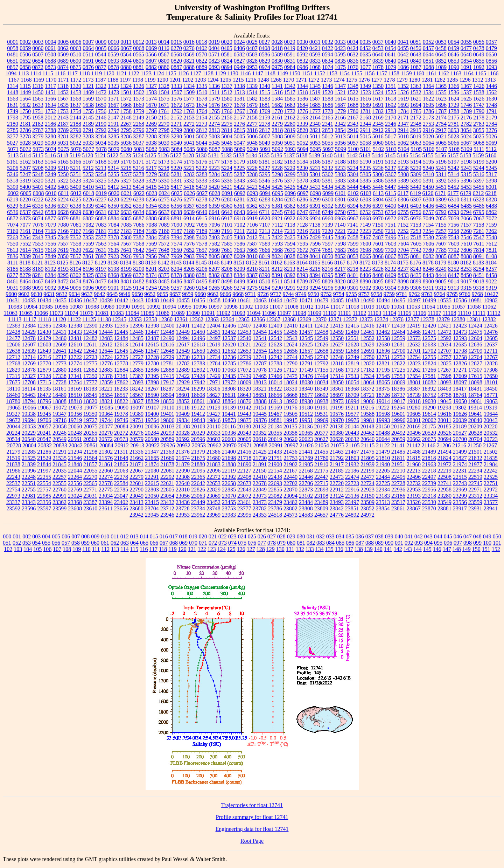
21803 (352, 458)
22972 (491, 490)
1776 (302, 111)
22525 (491, 477)
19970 (337, 420)
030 (301, 536)
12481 (75, 338)
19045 (444, 401)
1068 (315, 67)
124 (222, 549)
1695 (428, 105)
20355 (275, 433)
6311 (466, 199)
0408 (265, 48)
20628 (337, 439)
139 (369, 549)
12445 (121, 332)
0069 (151, 48)
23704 (152, 508)
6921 (277, 218)
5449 (416, 187)
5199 (479, 162)
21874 (152, 464)
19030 (429, 401)
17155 (321, 370)
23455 (229, 502)
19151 (260, 408)
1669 (139, 105)
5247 (25, 174)
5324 (88, 181)
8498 (227, 281)
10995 (184, 307)
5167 (88, 162)
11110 (464, 313)
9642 (99, 294)
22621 (167, 483)
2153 (189, 118)
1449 (25, 92)
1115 (48, 73)
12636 (475, 345)
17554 (414, 376)
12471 (429, 332)
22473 (337, 477)
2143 (63, 118)
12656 (290, 351)
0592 (302, 54)
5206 (13, 168)
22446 (306, 477)
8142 (163, 263)
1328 (164, 86)
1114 (36, 73)
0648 (466, 54)
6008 (38, 193)
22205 (383, 471)
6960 (328, 218)
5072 (26, 149)
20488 (383, 433)
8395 (328, 275)
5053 (315, 143)
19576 (337, 414)
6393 (340, 206)
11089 (178, 313)
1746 (466, 105)
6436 (428, 206)
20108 (183, 426)
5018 (403, 136)
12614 (136, 345)
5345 (252, 181)
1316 (38, 86)
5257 (126, 174)
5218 (164, 168)
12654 (260, 351)
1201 (175, 80)
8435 (416, 275)
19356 (75, 414)
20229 (29, 433)
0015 (176, 42)
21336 (136, 452)
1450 (38, 92)
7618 (50, 250)
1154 (344, 73)
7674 (315, 250)
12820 (367, 363)
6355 (164, 206)
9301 (353, 288)
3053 (454, 130)
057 (66, 543)
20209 (475, 426)
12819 (352, 363)
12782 (183, 363)
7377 (101, 237)
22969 (460, 490)
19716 (59, 420)
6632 (113, 212)
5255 (113, 174)
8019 (265, 256)
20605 (244, 439)
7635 (113, 250)
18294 (182, 389)
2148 (126, 118)
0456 (416, 48)
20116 (229, 426)
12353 (135, 319)
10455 (183, 300)
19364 (106, 414)
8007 (227, 256)
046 (458, 536)
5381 (328, 181)
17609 (460, 376)
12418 (398, 326)
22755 (29, 490)
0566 (151, 54)
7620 (76, 250)
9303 (378, 288)
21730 (260, 458)
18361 (336, 389)
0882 (151, 67)
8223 (365, 269)
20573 (121, 439)
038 (379, 536)
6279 (214, 199)
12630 (383, 345)
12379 (443, 319)
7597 (328, 244)
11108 (450, 313)
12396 (136, 326)
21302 (106, 452)
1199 (150, 80)
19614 (429, 414)
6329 (13, 206)
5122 (113, 155)
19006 (367, 401)
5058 (365, 143)
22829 (213, 490)
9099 (101, 288)
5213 (101, 168)
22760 (59, 490)
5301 (315, 174)
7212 (252, 231)
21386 (213, 452)
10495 (398, 300)
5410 (88, 187)
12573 (414, 338)
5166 (76, 162)
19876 (260, 420)
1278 (389, 80)
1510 (202, 92)
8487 (189, 281)
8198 (113, 269)
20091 (137, 426)
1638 (88, 105)
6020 (114, 193)
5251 (76, 174)
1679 (252, 105)
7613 (13, 250)
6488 (491, 206)
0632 (353, 54)
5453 (466, 187)
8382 (214, 275)
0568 (176, 54)
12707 (444, 351)
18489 (59, 395)
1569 (88, 99)
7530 (428, 237)
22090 (183, 471)
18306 (213, 389)
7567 (126, 244)
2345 (378, 124)
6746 (290, 212)
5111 (479, 149)
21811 (398, 458)
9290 (277, 288)
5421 (227, 187)
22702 (290, 483)
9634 (74, 294)
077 (262, 543)
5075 (63, 149)
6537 (25, 212)
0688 (50, 61)
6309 (441, 199)
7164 (38, 231)
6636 (151, 212)
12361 (181, 319)
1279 (402, 80)
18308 (229, 389)
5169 (113, 162)
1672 (176, 105)
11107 (435, 313)
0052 (428, 42)
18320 (244, 389)
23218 (429, 496)
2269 (151, 124)
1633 (38, 105)
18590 (152, 395)
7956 (151, 256)
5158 (465, 155)
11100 (330, 313)
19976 (352, 420)
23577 (491, 502)
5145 (390, 155)
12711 (491, 351)
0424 (353, 48)
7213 (265, 231)
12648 (167, 351)
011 (115, 536)
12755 (429, 357)
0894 (227, 67)
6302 (353, 199)
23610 (90, 508)
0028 (277, 42)
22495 (398, 477)
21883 (213, 464)
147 (447, 549)
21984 (491, 464)
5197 (454, 162)
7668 (277, 250)
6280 (227, 199)
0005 (63, 42)
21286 (44, 452)
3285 (113, 136)
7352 (76, 237)
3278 (25, 136)
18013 (260, 382)
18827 (136, 401)
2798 (164, 130)
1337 (227, 86)
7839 (25, 256)
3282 (76, 136)
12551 (352, 338)
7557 (63, 244)
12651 (213, 351)
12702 (429, 351)
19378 (121, 414)
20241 (44, 433)
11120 (59, 319)
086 (350, 543)
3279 (38, 136)
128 (261, 549)
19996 (398, 420)
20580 (152, 439)
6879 (63, 218)
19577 (352, 414)
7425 (290, 237)
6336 (50, 206)
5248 (38, 174)
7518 (416, 237)
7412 (252, 237)
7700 (391, 250)
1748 (491, 105)
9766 (465, 294)
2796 (139, 130)
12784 (213, 363)
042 (419, 536)
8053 (353, 256)
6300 (328, 199)
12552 (367, 338)
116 (144, 549)
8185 (13, 269)
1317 (50, 86)
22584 (121, 483)
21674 (183, 458)
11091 (208, 313)
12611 (90, 345)
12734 (213, 357)
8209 (239, 269)
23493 (337, 502)
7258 (454, 231)
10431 (13, 300)
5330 (164, 181)
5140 (327, 155)
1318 (63, 86)
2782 (466, 124)
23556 (460, 502)
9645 (112, 294)
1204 (213, 80)
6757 (428, 212)
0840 (391, 61)
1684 (302, 105)
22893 (321, 490)
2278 (265, 124)
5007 (265, 136)
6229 (126, 199)
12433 (75, 332)
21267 (490, 445)
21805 (367, 458)
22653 (213, 483)
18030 (306, 382)
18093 (444, 382)
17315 (13, 376)
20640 (367, 439)
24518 (275, 515)
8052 (340, 256)
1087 (416, 67)
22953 (414, 490)
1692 (391, 105)
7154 (428, 225)
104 (28, 549)
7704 (403, 250)
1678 (239, 105)
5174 (176, 162)
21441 (306, 452)
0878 (113, 67)
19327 (13, 414)
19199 (337, 408)
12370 (320, 319)
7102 (240, 225)
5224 (227, 168)
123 (212, 549)
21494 (444, 452)
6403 (416, 206)
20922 (153, 445)
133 (310, 549)
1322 (101, 86)
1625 (466, 99)
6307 (416, 199)
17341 (75, 376)
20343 (244, 433)
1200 (162, 80)
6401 (403, 206)
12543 (290, 338)
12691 (367, 351)
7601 (378, 244)
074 (232, 543)
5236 (378, 168)
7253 (416, 231)
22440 (290, 477)
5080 (126, 149)
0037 (378, 42)
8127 (88, 263)
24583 (306, 515)
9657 (175, 294)
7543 (454, 237)
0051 (416, 42)
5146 (402, 155)
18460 (13, 395)
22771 (90, 490)
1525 (391, 92)
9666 (225, 294)
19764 (152, 420)
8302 (76, 275)
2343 (353, 124)
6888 (151, 218)
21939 (367, 464)
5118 (62, 155)
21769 (306, 458)
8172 (365, 263)
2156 (227, 118)
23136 (352, 496)
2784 (491, 124)
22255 (44, 477)
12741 (260, 357)
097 (458, 543)
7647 (151, 250)
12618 (198, 345)
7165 (50, 231)
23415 (152, 502)
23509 (367, 502)
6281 (239, 199)
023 (232, 536)
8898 (403, 281)
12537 (229, 338)
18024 (290, 382)
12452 (229, 332)
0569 (189, 54)
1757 (113, 111)
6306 (403, 199)
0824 (227, 61)
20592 (183, 439)
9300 (340, 288)
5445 (365, 187)
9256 (164, 288)
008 (85, 536)
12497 (213, 338)
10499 (429, 300)
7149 (365, 225)
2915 (416, 130)
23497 (352, 502)
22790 (136, 490)
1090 (454, 67)
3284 (101, 136)
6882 (88, 218)
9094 (63, 288)
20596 (198, 439)
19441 (229, 414)
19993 (383, 420)
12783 (198, 363)
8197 (101, 269)
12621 (244, 345)
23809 (321, 508)
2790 (76, 130)
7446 (340, 237)
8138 (138, 263)
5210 (63, 168)
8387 (252, 275)
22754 (13, 490)
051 (7, 543)
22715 (321, 483)
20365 (306, 433)
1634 (50, 105)
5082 (152, 149)
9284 (265, 288)
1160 (419, 73)
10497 (414, 300)
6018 (89, 193)
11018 (352, 307)
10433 (29, 300)
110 (86, 549)
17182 (367, 370)
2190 (101, 124)
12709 (475, 351)
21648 (121, 458)
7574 (176, 244)
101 (497, 543)
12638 (13, 351)
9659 (188, 294)
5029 (38, 143)
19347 (59, 414)
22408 (244, 477)
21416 (244, 452)
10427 (491, 294)
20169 (413, 426)
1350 (378, 86)
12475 (475, 332)
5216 (139, 168)
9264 (202, 288)
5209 (50, 168)
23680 (136, 508)
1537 (466, 92)
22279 (136, 477)
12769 (29, 363)
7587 (252, 244)
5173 (164, 162)
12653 (244, 351)
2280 (290, 124)
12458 (321, 332)
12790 (290, 363)
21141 (398, 445)
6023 (152, 193)
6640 (202, 212)
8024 (277, 256)
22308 (183, 477)
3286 (126, 136)
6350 (113, 206)
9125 (126, 288)
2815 (239, 130)
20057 (44, 426)
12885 (136, 370)
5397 (479, 181)
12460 (352, 332)
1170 (51, 80)
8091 (479, 256)
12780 (152, 363)
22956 (429, 490)
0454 (391, 48)
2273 (202, 124)
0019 (214, 42)
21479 (383, 452)
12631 (398, 345)
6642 (227, 212)
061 (105, 543)
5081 (139, 149)
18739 (414, 395)
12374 (381, 319)
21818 (429, 458)
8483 (151, 281)
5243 (466, 168)
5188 (340, 162)
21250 (475, 445)
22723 (352, 483)
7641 (126, 250)
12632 (414, 345)
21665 (152, 458)
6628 (63, 212)
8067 (391, 256)
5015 (365, 136)
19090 (121, 408)
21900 (275, 464)
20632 (352, 439)
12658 (321, 351)
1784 (403, 111)
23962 (198, 515)
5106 (429, 149)
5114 (25, 155)
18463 (29, 395)
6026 (189, 193)
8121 (37, 263)
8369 (126, 275)
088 (370, 543)
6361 (239, 206)
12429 (29, 332)
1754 (76, 111)
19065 (14, 408)
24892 (352, 515)
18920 (290, 401)
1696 (441, 105)
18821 (106, 401)
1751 (38, 111)
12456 (290, 332)
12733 (198, 357)
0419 (290, 48)
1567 (63, 99)
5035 (113, 143)
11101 (345, 313)
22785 (121, 490)
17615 (475, 376)
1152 (319, 73)
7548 (491, 237)
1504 (164, 92)
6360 (227, 206)
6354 (151, 206)
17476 (306, 376)
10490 (367, 300)
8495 (202, 281)
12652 (229, 351)
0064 (88, 48)
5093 (290, 149)
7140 (340, 225)
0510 (76, 54)
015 (154, 536)
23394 (106, 502)
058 (76, 543)
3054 (466, 130)
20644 (383, 439)
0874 (63, 67)
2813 (214, 130)
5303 (340, 174)
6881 (76, 218)
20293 (167, 433)
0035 (365, 42)
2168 (365, 118)
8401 (353, 275)
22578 (106, 483)
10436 (75, 300)
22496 (414, 477)
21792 (337, 458)
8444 (441, 275)
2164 (315, 118)
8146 (214, 263)
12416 (367, 326)
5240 (428, 168)
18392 (429, 389)
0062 (63, 48)
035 (350, 536)
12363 (212, 319)
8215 (315, 269)
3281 (63, 136)
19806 (167, 420)
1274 (339, 80)
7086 (139, 225)
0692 (101, 61)
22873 (306, 490)
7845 (38, 256)
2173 (428, 118)
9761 (402, 294)
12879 (44, 370)
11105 (404, 313)
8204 (176, 269)
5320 (38, 181)
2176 (466, 118)
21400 (229, 452)
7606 (428, 244)
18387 (413, 389)
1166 (493, 73)
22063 (121, 471)
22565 (90, 483)
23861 (398, 508)
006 (66, 536)
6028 (215, 193)
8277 (13, 275)
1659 (101, 105)
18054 (352, 382)
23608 (75, 508)
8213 (290, 269)
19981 (367, 420)
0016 (189, 42)
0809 (164, 61)
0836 (353, 61)
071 (203, 543)
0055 (466, 42)
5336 (227, 181)
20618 (260, 439)
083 (321, 543)
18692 (321, 395)
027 (272, 536)
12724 (106, 357)
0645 (441, 54)
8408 (378, 275)
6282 (252, 199)
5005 (239, 136)
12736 (229, 357)
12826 (460, 363)
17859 (106, 382)
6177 (453, 193)
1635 (63, 105)
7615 (38, 250)
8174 (390, 263)
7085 (126, 225)
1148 (270, 73)
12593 (460, 338)
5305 (365, 174)
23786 (275, 508)
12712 (13, 357)
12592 (444, 338)
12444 (106, 332)
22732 (414, 483)
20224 (13, 433)
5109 (467, 149)
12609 (59, 345)
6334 (25, 206)
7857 (76, 256)
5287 (239, 174)
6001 (491, 187)
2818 (277, 130)
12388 (75, 326)
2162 (290, 118)
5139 (314, 155)
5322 (63, 181)
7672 (302, 250)
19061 (475, 401)
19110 (167, 408)
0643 (416, 54)
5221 (189, 168)
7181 (101, 231)
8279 (25, 275)
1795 (25, 118)
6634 (139, 212)
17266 (429, 370)
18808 (59, 401)
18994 (352, 401)
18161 (59, 389)
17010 (213, 370)
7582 (214, 244)
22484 (383, 477)
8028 (290, 256)
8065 (365, 256)
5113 (13, 155)
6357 (189, 206)
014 (144, 536)
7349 (63, 237)
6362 (252, 206)
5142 (352, 155)
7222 (353, 231)
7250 (378, 231)
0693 (113, 61)
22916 (352, 490)
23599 (59, 508)
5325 (101, 181)
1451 (50, 92)
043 (428, 536)
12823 (414, 363)
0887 (176, 67)
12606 (13, 345)
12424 (475, 326)
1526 (403, 92)
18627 (213, 395)
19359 (90, 414)
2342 (340, 124)
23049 (136, 496)
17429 (213, 376)
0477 (466, 48)
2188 (76, 124)
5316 (479, 174)
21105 (353, 445)
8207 (214, 269)
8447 (454, 275)
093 (419, 543)
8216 (328, 269)
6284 (277, 199)
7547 (479, 237)
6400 (391, 206)
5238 (403, 168)
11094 (254, 313)
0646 (454, 54)
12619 (213, 345)
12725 (121, 357)
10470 (290, 300)
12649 (183, 351)
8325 (88, 275)
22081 (167, 471)
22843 (244, 490)
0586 (265, 54)
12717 (59, 357)
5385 (365, 181)
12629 (367, 345)
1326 (139, 86)
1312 (477, 80)
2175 (454, 118)
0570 (202, 54)
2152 (176, 118)
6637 (164, 212)
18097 (460, 382)
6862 (491, 212)
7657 (202, 250)
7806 (466, 250)
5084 (177, 149)
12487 (152, 338)
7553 (38, 244)
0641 (391, 54)
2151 (164, 118)
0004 (50, 42)
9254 (151, 288)
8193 (63, 269)
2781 (454, 124)
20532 (491, 433)
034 (340, 536)
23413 (136, 502)
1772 (290, 111)
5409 (76, 187)
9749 (301, 294)
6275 (164, 199)
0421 (315, 48)
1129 (220, 73)
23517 (398, 502)
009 (95, 536)
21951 (398, 464)
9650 (137, 294)
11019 (367, 307)
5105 (416, 149)
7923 (113, 256)
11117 (29, 319)
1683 (290, 105)
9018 (479, 281)
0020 (227, 42)
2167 (353, 118)
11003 (261, 307)
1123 (146, 73)
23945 (152, 515)
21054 (322, 445)
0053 (441, 42)
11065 (26, 313)
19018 (414, 401)
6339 (88, 206)
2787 (38, 130)
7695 (353, 250)
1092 (479, 67)
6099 (328, 193)
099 (477, 543)
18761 (460, 395)
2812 (202, 130)
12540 (244, 338)
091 (399, 543)
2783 (479, 124)
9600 (11, 294)
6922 (290, 218)
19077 (91, 408)
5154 (415, 155)
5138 (302, 155)
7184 (139, 231)
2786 (25, 130)
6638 (176, 212)
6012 (76, 193)
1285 (452, 80)
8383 (227, 275)
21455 (321, 452)
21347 (152, 452)
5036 (126, 143)
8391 (277, 275)
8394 (315, 275)
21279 (13, 452)
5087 (215, 149)
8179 (441, 263)
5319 (25, 181)
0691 (88, 61)
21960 (414, 464)
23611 (106, 508)
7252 (403, 231)
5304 (353, 174)
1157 (381, 73)
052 (17, 543)
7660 (214, 250)
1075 (340, 67)
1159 (406, 73)
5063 (416, 143)
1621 (416, 99)
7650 (176, 250)
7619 (63, 250)
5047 (239, 143)
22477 (367, 477)
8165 (315, 263)
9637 (87, 294)
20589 (167, 439)
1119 (97, 73)
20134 (275, 426)
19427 (213, 414)
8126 (75, 263)
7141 (352, 225)
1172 (76, 80)
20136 (306, 426)
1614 (340, 99)
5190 (365, 162)
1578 (202, 99)
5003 (214, 136)
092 (409, 543)
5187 (328, 162)
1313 (490, 80)
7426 (302, 237)
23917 (460, 508)
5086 (202, 149)
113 (115, 549)
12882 (90, 370)
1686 (328, 105)
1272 (314, 80)
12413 (337, 326)
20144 (352, 426)
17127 (290, 370)
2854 (340, 130)
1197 (125, 80)
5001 (189, 136)
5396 (466, 181)
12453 (244, 332)
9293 (302, 288)
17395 (152, 376)
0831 (290, 61)
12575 (429, 338)
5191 (378, 162)
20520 (429, 433)
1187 (100, 80)
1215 (238, 80)
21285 (29, 452)
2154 (202, 118)
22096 (213, 471)
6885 (126, 218)
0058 (13, 48)
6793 (454, 212)
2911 (365, 130)
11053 (413, 307)
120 (182, 549)
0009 (101, 42)
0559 (113, 54)
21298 (90, 452)
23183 (383, 496)
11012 (307, 307)
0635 (365, 54)
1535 (441, 92)
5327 (126, 181)
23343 (29, 502)
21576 (106, 458)
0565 (139, 54)
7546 (466, 237)
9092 (50, 288)
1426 (479, 86)
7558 (76, 244)
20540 (29, 439)
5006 (252, 136)
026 (262, 536)
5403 (63, 187)
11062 (489, 307)
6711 (264, 212)
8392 (290, 275)
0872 (38, 67)
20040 (475, 420)
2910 (353, 130)
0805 (139, 61)
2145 (88, 118)
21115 (368, 445)
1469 (88, 92)
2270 (164, 124)
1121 (121, 73)
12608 (44, 345)
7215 (290, 231)
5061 (391, 143)
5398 (491, 181)
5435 (340, 187)
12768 (13, 363)
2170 (391, 118)
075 (242, 543)
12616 (167, 345)
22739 (429, 483)
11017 (337, 307)
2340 (315, 124)
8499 (239, 281)
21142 (413, 445)
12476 (491, 332)
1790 (479, 111)
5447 (391, 187)
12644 (106, 351)
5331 (176, 181)
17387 (136, 376)
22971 (475, 490)
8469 (50, 281)
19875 (244, 420)
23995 (244, 515)
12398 (152, 326)
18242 (136, 389)
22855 (275, 490)
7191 (227, 231)
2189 (88, 124)
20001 (414, 420)
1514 (252, 92)
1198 (138, 80)
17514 (337, 376)
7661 (227, 250)
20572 (106, 439)
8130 (113, 263)
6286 (302, 199)
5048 (252, 143)
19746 (121, 420)
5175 (189, 162)
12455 (275, 332)
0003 (38, 42)
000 (7, 536)
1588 (328, 99)
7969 (176, 256)
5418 (189, 187)
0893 (214, 67)
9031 (13, 288)
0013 (151, 42)
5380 (315, 181)
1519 (315, 92)
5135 (264, 155)
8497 (214, 281)
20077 (106, 426)
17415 (167, 376)
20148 (367, 426)
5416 (164, 187)
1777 (315, 111)
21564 (90, 458)
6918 (239, 218)
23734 (198, 508)
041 (409, 536)
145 (427, 549)
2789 (63, 130)
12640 (44, 351)
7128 (302, 225)
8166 (327, 263)
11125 (89, 319)
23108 (321, 496)
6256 (151, 199)
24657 (321, 515)
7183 (126, 231)
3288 (151, 136)
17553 (398, 376)
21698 (229, 458)
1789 (466, 111)
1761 (164, 111)
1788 (454, 111)
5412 (113, 187)
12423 (460, 326)
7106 (252, 225)
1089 (441, 67)
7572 (164, 244)
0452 (365, 48)
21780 (321, 458)
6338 (76, 206)
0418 (277, 48)
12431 (59, 332)
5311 (441, 174)
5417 (176, 187)
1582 (252, 99)
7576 (189, 244)
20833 (60, 445)
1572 (126, 99)
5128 (188, 155)
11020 (383, 307)
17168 (337, 370)
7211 (239, 231)
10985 (46, 307)
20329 (198, 433)
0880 (126, 67)
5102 (378, 149)
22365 (198, 477)
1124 (158, 73)
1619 (403, 99)
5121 (100, 155)
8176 (415, 263)
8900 (428, 281)
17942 (198, 382)
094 (428, 543)
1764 (202, 111)
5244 (479, 168)
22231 (460, 471)
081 (301, 543)
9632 (62, 294)
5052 (302, 143)
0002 (25, 42)
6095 (278, 193)
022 (223, 536)
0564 (126, 54)
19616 (444, 414)
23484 (306, 502)
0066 (113, 48)
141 (388, 549)
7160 (13, 231)
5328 (139, 181)
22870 (290, 490)
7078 (38, 225)
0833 (315, 61)
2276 (239, 124)
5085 (189, 149)
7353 (88, 237)
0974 (265, 67)
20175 (429, 426)
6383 (302, 206)
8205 (189, 269)
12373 (366, 319)
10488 (352, 300)
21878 (167, 464)
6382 (290, 206)
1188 (113, 80)
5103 (391, 149)
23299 (460, 496)
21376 (183, 452)
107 (57, 549)
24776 (337, 515)
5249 (50, 174)
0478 (479, 48)
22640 (183, 483)
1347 (340, 86)
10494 (383, 300)
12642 (75, 351)
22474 (352, 477)
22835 (229, 490)
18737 (398, 395)
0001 (13, 42)
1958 (38, 118)
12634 (444, 345)
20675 (429, 439)
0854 (466, 61)
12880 (59, 370)
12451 (213, 332)
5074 (51, 149)
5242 (454, 168)
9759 (389, 294)
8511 (277, 281)
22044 (75, 471)
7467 (365, 237)
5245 (491, 168)
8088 (466, 256)
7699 (378, 250)
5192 (391, 162)
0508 (50, 54)
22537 (13, 483)
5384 (353, 181)
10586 (460, 300)
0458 (441, 48)
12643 (90, 351)
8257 (491, 269)
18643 (244, 395)
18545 (90, 395)
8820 (340, 281)
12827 (475, 363)
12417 (383, 326)
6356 (176, 206)
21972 (444, 464)
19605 (414, 414)
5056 (340, 143)
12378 (427, 319)
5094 (303, 149)
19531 (321, 414)
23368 (75, 502)
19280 (413, 408)
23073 (260, 496)
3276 (491, 130)
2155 (214, 118)
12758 (460, 357)
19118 (183, 408)
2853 (328, 130)
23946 (167, 515)
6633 (126, 212)
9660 (200, 294)
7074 (13, 225)
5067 (466, 143)
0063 (76, 48)
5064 (428, 143)
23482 (290, 502)
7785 (441, 250)
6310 (454, 199)
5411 (101, 187)
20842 (76, 445)
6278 (202, 199)
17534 (367, 376)
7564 (113, 244)
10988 (92, 307)
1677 (227, 105)
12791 (306, 363)
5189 (353, 162)
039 (389, 536)
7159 (491, 225)
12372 (350, 319)
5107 (441, 149)
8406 (365, 275)
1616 (365, 99)
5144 (377, 155)
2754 (441, 124)
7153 (415, 225)
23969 (213, 515)
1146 (245, 73)
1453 (76, 92)
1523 (365, 92)
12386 (59, 326)
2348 (416, 124)
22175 (321, 471)
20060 (75, 426)
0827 (239, 61)
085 (340, 543)
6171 (441, 193)
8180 (453, 263)
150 (476, 549)
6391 (315, 206)
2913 (391, 130)
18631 (229, 395)
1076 (353, 67)
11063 (11, 313)
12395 (121, 326)
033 (330, 536)
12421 (444, 326)
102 (8, 549)
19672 (13, 420)
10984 (30, 307)
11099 (314, 313)
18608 (198, 395)
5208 (38, 168)
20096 (152, 426)
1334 (189, 86)
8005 (214, 256)
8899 (416, 281)
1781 (365, 111)
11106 (419, 313)
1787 (441, 111)
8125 (63, 263)
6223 (50, 199)
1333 (176, 86)
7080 (63, 225)
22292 (167, 477)
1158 (394, 73)
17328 (44, 376)
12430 (44, 332)
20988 (260, 445)
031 (311, 536)
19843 (198, 420)
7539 (441, 237)
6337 (63, 206)
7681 (328, 250)
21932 (352, 464)
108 (67, 549)
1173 (88, 80)
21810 (383, 458)
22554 (44, 483)
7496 (391, 237)
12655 (275, 351)
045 (448, 536)
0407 (252, 48)
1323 (113, 86)
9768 (477, 294)
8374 (151, 275)
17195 (383, 370)
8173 (378, 263)
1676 (214, 105)
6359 (214, 206)
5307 (391, 174)
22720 (337, 483)
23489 (321, 502)
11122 (74, 319)
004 (46, 536)
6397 (378, 206)
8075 (403, 256)
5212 (88, 168)
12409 (275, 326)
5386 (378, 181)
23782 (260, 508)
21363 (167, 452)
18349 (321, 389)
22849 (260, 490)
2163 (302, 118)
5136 (276, 155)
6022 (139, 193)
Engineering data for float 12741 (252, 829)
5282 (189, 174)
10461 (244, 300)
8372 (139, 275)
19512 (306, 414)
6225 (76, 199)
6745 (277, 212)
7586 (239, 244)
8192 (50, 269)
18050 (337, 382)
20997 (291, 445)
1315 (25, 86)
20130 (244, 426)
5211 (75, 168)
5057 (353, 143)
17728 (59, 382)
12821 (383, 363)
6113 (378, 193)
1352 (403, 86)
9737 (276, 294)
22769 (75, 490)
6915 (202, 218)
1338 (239, 86)
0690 (76, 61)
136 (339, 549)
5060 (378, 143)
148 (457, 549)
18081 (414, 382)
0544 (101, 54)
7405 (227, 237)
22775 (106, 490)
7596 (315, 244)
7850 (63, 256)
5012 (328, 136)
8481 (126, 281)
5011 (315, 136)
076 (252, 543)
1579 (214, 99)
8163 (289, 263)
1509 (189, 92)
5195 (428, 162)
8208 (227, 269)
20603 (229, 439)
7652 (189, 250)
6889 (164, 218)
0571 (214, 54)
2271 (176, 124)
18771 (491, 395)
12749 (352, 357)
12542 (275, 338)
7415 (265, 237)
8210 (252, 269)
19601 (398, 414)
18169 (75, 389)
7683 (340, 250)
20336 (229, 433)
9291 (290, 288)
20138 (336, 426)
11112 (493, 313)
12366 (258, 319)
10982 (491, 300)
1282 (440, 80)
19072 (60, 408)
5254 (101, 174)
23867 (414, 508)
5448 (403, 187)
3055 (479, 130)
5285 (227, 174)
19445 (260, 414)
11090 (193, 313)
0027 (265, 42)
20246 (59, 433)
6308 (428, 199)
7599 (353, 244)
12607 (29, 345)
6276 (176, 199)
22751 (491, 483)
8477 (101, 281)
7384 (151, 237)
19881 (275, 420)
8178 (428, 263)
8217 (340, 269)
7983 (189, 256)
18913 (275, 401)
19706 (44, 420)
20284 (152, 433)
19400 (152, 414)
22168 (306, 471)
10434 (44, 300)
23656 (121, 508)
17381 (121, 376)
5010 (302, 136)
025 (252, 536)
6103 (366, 193)
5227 (265, 168)
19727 (90, 420)
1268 (276, 80)
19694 (29, 420)
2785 (13, 130)
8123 (50, 263)
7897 (101, 256)
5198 (466, 162)
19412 (198, 414)
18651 (260, 395)
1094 (11, 73)
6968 (365, 218)
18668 (290, 395)
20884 (106, 445)
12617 (183, 345)
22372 (213, 477)
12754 (414, 357)
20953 (199, 445)
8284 (50, 275)
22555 (59, 483)
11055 (443, 307)
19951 (306, 420)
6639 (189, 212)
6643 (239, 212)
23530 (429, 502)
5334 (214, 181)
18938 (321, 401)
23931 (475, 508)
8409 (391, 275)
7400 (202, 237)
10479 (321, 300)
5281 (176, 174)
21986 (13, 471)
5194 (416, 162)
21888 (229, 464)
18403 (444, 389)
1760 (151, 111)
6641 (214, 212)
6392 (328, 206)
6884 (113, 218)
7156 (453, 225)
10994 (169, 307)
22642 (198, 483)
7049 (428, 218)
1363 (416, 86)
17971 (213, 382)
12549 (321, 338)
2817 (265, 130)
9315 (466, 288)
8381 (202, 275)
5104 (404, 149)
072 (213, 543)
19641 (475, 414)
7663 (239, 250)
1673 (189, 105)
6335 (38, 206)
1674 (202, 105)
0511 (88, 54)
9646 (125, 294)
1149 (282, 73)
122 (202, 549)
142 (398, 549)
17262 (414, 370)
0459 (454, 48)
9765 (452, 294)
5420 (214, 187)
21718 (244, 458)
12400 (167, 326)
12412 (321, 326)
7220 (328, 231)
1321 (88, 86)
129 (271, 549)
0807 (151, 61)
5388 (391, 181)
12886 (152, 370)
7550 (13, 244)
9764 (440, 294)
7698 (365, 250)
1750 (25, 111)
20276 (136, 433)
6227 (101, 199)
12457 (306, 332)
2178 (479, 118)
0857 (13, 67)
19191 (321, 408)
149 (467, 549)
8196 (88, 269)
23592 (13, 508)
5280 (164, 174)
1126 (183, 73)
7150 (378, 225)
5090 (252, 149)
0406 (239, 48)
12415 (352, 326)
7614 (25, 250)
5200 (491, 162)
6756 (416, 212)
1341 (277, 86)
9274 (239, 288)
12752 (398, 357)
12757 (444, 357)
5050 (277, 143)
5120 (87, 155)
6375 (265, 206)
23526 (414, 502)
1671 (164, 105)
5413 (126, 187)
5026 (491, 136)
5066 (454, 143)
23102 (306, 496)
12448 (167, 332)
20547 (44, 439)
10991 (138, 307)
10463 (260, 300)
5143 (365, 155)
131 (290, 549)
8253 (466, 269)
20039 (460, 420)
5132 (226, 155)
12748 (337, 357)
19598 (383, 414)
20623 (306, 439)
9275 (252, 288)
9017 (466, 281)
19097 (137, 408)
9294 (315, 288)
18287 (167, 389)
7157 (466, 225)
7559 (88, 244)
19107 (152, 408)
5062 (403, 143)
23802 (290, 508)
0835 (340, 61)
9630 (36, 294)
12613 (121, 345)
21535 (59, 458)
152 (496, 549)
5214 (113, 168)
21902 (290, 464)
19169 (275, 408)
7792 (454, 250)
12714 (29, 357)
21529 (44, 458)
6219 (13, 199)
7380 (126, 237)
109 (77, 549)
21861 (106, 464)
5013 (340, 136)
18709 (352, 395)
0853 (454, 61)
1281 (427, 80)
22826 (198, 490)
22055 (90, 471)
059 (85, 543)
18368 (352, 389)
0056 (479, 42)
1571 (113, 99)
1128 (208, 73)
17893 (136, 382)
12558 (383, 338)
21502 (491, 452)
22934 (383, 490)
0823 (214, 61)
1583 (265, 99)
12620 (229, 345)
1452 (63, 92)
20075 (91, 426)
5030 (50, 143)
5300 (302, 174)
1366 (454, 86)
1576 (176, 99)
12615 (152, 345)
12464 (398, 332)
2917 (441, 130)
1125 (171, 73)
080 (291, 543)
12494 (183, 338)
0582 (239, 54)
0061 (50, 48)
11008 (291, 307)
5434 (328, 187)
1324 (126, 86)
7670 (290, 250)
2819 (290, 130)
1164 (468, 73)
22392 (229, 477)
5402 (50, 187)
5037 (139, 143)
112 (105, 549)
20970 (230, 445)
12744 (290, 357)
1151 (307, 73)
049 (487, 536)
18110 (13, 389)
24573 (290, 515)
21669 (167, 458)
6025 (177, 193)
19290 (429, 408)
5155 (428, 155)
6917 (227, 218)
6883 (101, 218)
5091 (265, 149)
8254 (479, 269)
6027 (202, 193)
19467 (275, 414)
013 (134, 536)
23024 (75, 496)
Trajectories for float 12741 (252, 805)
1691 (378, 105)
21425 (260, 452)
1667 (113, 105)
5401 (38, 187)
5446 (378, 187)
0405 (227, 48)
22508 (444, 477)
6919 (252, 218)
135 (329, 549)
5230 (302, 168)
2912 (378, 130)
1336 (214, 86)
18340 (306, 389)
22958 (444, 490)
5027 (13, 143)
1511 (214, 92)
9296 (328, 288)
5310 (428, 174)
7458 (353, 237)
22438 (275, 477)
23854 (383, 508)
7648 (164, 250)
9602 (24, 294)
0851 (428, 61)
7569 (151, 244)
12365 (243, 319)
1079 (391, 67)
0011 (126, 42)
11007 (276, 307)
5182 (277, 162)
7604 (403, 244)
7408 (239, 237)
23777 (244, 508)
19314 (475, 408)
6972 (391, 218)
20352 (260, 433)
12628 (352, 345)
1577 (189, 99)
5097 (328, 149)
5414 (139, 187)
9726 (263, 294)
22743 (460, 483)
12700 (398, 351)
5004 (227, 136)
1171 (63, 80)
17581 (429, 376)
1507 (176, 92)
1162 (443, 73)
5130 (201, 155)
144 (418, 549)
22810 (183, 490)
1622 (428, 99)
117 (153, 549)
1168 (26, 80)
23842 (337, 508)
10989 (107, 307)
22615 (152, 483)
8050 (328, 256)
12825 (444, 363)
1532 (416, 92)
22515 (460, 477)
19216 (367, 408)
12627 (337, 345)
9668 (238, 294)
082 (311, 543)
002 (27, 536)
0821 (189, 61)
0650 (491, 54)
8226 (378, 269)
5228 (277, 168)
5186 (315, 162)
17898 (152, 382)
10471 (306, 300)
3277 (13, 136)
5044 (202, 143)
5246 (13, 174)
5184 (302, 162)
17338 (59, 376)
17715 (44, 382)
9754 (339, 294)
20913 (137, 445)
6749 (328, 212)
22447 (321, 477)
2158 (252, 118)
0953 (252, 67)
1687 (340, 105)
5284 (214, 174)
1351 (391, 86)
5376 (277, 181)
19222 (383, 408)
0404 (214, 48)
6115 (390, 193)
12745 (306, 357)
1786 (428, 111)
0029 (290, 42)
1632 (25, 105)
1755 (88, 111)
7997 (202, 256)
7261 (479, 231)
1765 (214, 111)
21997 (44, 471)
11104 (389, 313)
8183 (478, 263)
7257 (441, 231)
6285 (290, 199)
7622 (88, 250)
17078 (260, 370)
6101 (341, 193)
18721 (367, 395)
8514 (290, 281)
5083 (164, 149)
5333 (202, 181)
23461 (244, 502)
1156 (369, 73)
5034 (101, 143)
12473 (460, 332)
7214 (277, 231)
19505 (290, 414)
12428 (13, 332)
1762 (176, 111)
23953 (183, 515)
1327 (151, 86)
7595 (302, 244)
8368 (113, 275)
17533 (352, 376)
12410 (290, 326)
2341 (328, 124)
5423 (252, 187)
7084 (114, 225)
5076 (76, 149)
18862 (213, 401)
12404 (213, 326)
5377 (290, 181)
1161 (431, 73)
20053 (29, 426)
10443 (136, 300)
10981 (475, 300)
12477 (13, 338)
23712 (167, 508)
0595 (340, 54)
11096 (269, 313)
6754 (391, 212)
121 (192, 549)
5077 (89, 149)
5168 (101, 162)
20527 (460, 433)
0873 (50, 67)
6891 (176, 218)
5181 (265, 162)
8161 (264, 263)
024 (242, 536)
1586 (302, 99)
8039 (302, 256)
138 (359, 549)
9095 (76, 288)
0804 (126, 61)
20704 (475, 439)
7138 (315, 225)
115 (134, 549)
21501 (475, 452)
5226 (252, 168)
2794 (113, 130)
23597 (44, 508)
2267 (126, 124)
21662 (136, 458)
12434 (90, 332)
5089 (240, 149)
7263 (13, 237)
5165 (63, 162)
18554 (106, 395)
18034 (321, 382)
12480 (59, 338)
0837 (365, 61)
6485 (466, 206)
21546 (75, 458)
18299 (198, 389)
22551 (29, 483)
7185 (151, 231)
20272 (121, 433)
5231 (315, 168)
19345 (44, 414)
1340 (265, 86)
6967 (353, 218)
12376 (397, 319)
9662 (213, 294)
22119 (229, 471)
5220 (176, 168)
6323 (479, 199)
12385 (44, 326)
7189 (202, 231)
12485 (136, 338)
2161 (277, 118)
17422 (183, 376)
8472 (63, 281)
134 (320, 549)
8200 (139, 269)
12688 (352, 351)
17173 (352, 370)
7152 (403, 225)
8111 (13, 263)
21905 (306, 464)
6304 (378, 199)
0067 (126, 48)
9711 (250, 294)
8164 (302, 263)
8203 (164, 269)
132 (300, 549)
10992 (154, 307)
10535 (444, 300)
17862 (121, 382)
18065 (383, 382)
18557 (121, 395)
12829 (13, 370)
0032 (328, 42)
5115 (38, 155)
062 (115, 543)
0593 (315, 54)
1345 (315, 86)
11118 (44, 319)
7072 (491, 218)
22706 (306, 483)
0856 (491, 61)
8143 (176, 263)
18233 (121, 389)
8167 (340, 263)
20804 (29, 445)
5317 (491, 174)
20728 (14, 445)
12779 (136, 363)
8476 (88, 281)
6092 (240, 193)
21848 (75, 464)
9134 (139, 288)
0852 (441, 61)
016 (164, 536)
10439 (106, 300)
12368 (289, 319)
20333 (213, 433)
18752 (429, 395)
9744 (288, 294)
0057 (491, 42)
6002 (13, 193)
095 (438, 543)
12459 (337, 332)
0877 (101, 67)
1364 (428, 86)
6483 (441, 206)
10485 (337, 300)
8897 (391, 281)
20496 (414, 433)
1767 (239, 111)
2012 (50, 118)
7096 (215, 225)
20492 (398, 433)
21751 (275, 458)
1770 (277, 111)
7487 (378, 237)
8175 (403, 263)
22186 (352, 471)
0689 (63, 61)
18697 (337, 395)
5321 (50, 181)
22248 (29, 477)
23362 (59, 502)
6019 (101, 193)
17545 (383, 376)
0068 (139, 48)
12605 (491, 338)
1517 (290, 92)
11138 (104, 319)
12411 (306, 326)
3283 (88, 136)
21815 (414, 458)
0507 (38, 54)
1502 (139, 92)
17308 (491, 370)
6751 (353, 212)
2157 (239, 118)
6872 (13, 218)
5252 (88, 174)
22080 (152, 471)
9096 (88, 288)
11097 (284, 313)
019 (193, 536)
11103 (375, 313)
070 (193, 543)
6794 (466, 212)
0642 (403, 54)
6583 (50, 212)
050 (497, 536)
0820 (176, 61)
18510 (75, 395)
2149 (139, 118)
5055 (328, 143)
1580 (227, 99)
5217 (151, 168)
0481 (13, 54)
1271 (301, 80)
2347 (403, 124)
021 (213, 536)
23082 (275, 496)
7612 (491, 244)
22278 (121, 477)
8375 (164, 275)
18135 (44, 389)
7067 (479, 218)
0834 (328, 61)
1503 (151, 92)
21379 (198, 452)
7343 (38, 237)
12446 (136, 332)
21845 (59, 464)
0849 (416, 61)
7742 (416, 250)
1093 (491, 67)
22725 (383, 483)
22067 (136, 471)
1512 (227, 92)
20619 (275, 439)
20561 (75, 439)
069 (183, 543)
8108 (491, 256)
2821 (315, 130)
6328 (491, 199)
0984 (290, 67)
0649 (479, 54)
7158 (478, 225)
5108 (454, 149)
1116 (60, 73)
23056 (183, 496)
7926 (126, 256)
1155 (356, 73)
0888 (189, 67)
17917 (167, 382)
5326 (113, 181)
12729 (167, 357)
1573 (139, 99)
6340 (101, 206)
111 (96, 549)
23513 (383, 502)
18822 (121, 401)
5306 (378, 174)
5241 (441, 168)
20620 (290, 439)
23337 (13, 502)
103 (18, 549)
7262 (491, 231)
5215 (126, 168)
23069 (213, 496)
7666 (265, 250)
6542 (38, 212)
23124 (337, 496)
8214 (302, 269)
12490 (167, 338)
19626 (460, 414)
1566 (50, 99)
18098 (475, 382)
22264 (75, 477)
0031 (315, 42)
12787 (260, 363)
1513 (239, 92)
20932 (183, 445)
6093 (252, 193)
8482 (139, 281)
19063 (491, 401)
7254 (428, 231)
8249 (441, 269)
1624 (454, 99)
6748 (315, 212)
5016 (378, 136)
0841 (403, 61)
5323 (76, 181)
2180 (13, 124)
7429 (315, 237)
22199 (367, 471)
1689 (365, 105)
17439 (244, 376)
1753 (63, 111)
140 (378, 549)
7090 (177, 225)
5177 (214, 162)
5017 (391, 136)
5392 (441, 181)
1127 (195, 73)
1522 (353, 92)
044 (438, 536)
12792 (321, 363)
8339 (101, 275)
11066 (41, 313)
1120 (109, 73)
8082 (428, 256)
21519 (13, 458)
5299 (290, 174)
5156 (440, 155)
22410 (260, 477)
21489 (429, 452)
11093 (239, 313)
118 (163, 549)
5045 (214, 143)
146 (437, 549)
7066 (466, 218)
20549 (59, 439)
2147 (113, 118)
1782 (378, 111)
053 (27, 543)
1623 (441, 99)
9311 (428, 288)
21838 (13, 464)
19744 (106, 420)
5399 (13, 187)
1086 (403, 67)
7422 (277, 237)
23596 (29, 508)
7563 (101, 244)
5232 (328, 168)
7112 (277, 225)
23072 (244, 496)
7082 (89, 225)
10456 (198, 300)
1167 (14, 80)
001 (17, 536)
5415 (151, 187)
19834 (183, 420)
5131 (213, 155)
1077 (365, 67)
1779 (340, 111)
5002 (202, 136)
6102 (353, 193)
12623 (275, 345)
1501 (126, 92)
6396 (365, 206)
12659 (337, 351)
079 (281, 543)
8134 (126, 263)
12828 (491, 363)
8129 (100, 263)
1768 (252, 111)
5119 (75, 155)
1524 (378, 92)
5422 (239, 187)
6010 (51, 193)
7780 (428, 250)
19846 (213, 420)
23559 (475, 502)
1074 (328, 67)
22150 (260, 471)
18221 (105, 389)
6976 (416, 218)
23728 (183, 508)
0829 (265, 61)
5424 (265, 187)
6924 (315, 218)
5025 (479, 136)
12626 (321, 345)
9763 (427, 294)
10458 (213, 300)
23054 (167, 496)
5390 (416, 181)
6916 (214, 218)
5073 (38, 149)
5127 (176, 155)
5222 (202, 168)
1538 (479, 92)
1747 (479, 105)
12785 (229, 363)
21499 (460, 452)
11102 (360, 313)
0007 (88, 42)
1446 (491, 86)
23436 (183, 502)
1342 (290, 86)
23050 (152, 496)
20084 (121, 426)
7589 (265, 244)
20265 (90, 433)
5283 (202, 174)
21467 (352, 452)
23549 (444, 502)
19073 (75, 408)
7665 (252, 250)
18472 (44, 395)
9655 (162, 294)
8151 (239, 263)
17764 (75, 382)
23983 (229, 515)
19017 (398, 401)
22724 (367, 483)
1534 (428, 92)
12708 (460, 351)
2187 (63, 124)
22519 (475, 477)
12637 (491, 345)
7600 (365, 244)
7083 (101, 225)
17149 (306, 370)
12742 (275, 357)
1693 (403, 105)
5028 (25, 143)
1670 (151, 105)
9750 (314, 294)
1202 (188, 80)
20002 (429, 420)
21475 (367, 452)
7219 (315, 231)
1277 (377, 80)
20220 (490, 426)
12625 (306, 345)
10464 (275, 300)
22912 (337, 490)
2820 (302, 130)
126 (241, 549)
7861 (88, 256)
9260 (189, 288)
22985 (44, 496)
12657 (306, 351)
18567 (136, 395)
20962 (214, 445)
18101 (491, 382)
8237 (403, 269)
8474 (76, 281)
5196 (441, 162)
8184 (491, 263)
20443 (352, 433)
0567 (164, 54)
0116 (164, 48)
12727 (136, 357)
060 (95, 543)
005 (56, 536)
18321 (259, 389)
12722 (75, 357)
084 (330, 543)
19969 (321, 420)
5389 (403, 181)
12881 (75, 370)
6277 (189, 199)
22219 (444, 471)
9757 (364, 294)
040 (399, 536)
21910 (321, 464)
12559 (398, 338)
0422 (328, 48)
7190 (214, 231)
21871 (136, 464)
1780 (353, 111)
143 (408, 549)
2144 (76, 118)
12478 (29, 338)
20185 (444, 426)
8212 (277, 269)
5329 (151, 181)
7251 (391, 231)
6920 (265, 218)
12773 (59, 363)
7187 (176, 231)
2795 (126, 130)
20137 (321, 426)
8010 (252, 256)
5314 (454, 174)
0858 (25, 67)
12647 (152, 351)
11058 (474, 307)
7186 (164, 231)
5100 (353, 149)
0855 (479, 61)
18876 (244, 401)
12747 (321, 357)
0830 (277, 61)
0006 (76, 42)
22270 (90, 477)
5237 (391, 168)
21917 (337, 464)
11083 (117, 313)
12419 (414, 326)
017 (174, 536)
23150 (367, 496)
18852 (183, 401)
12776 (106, 363)
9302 (365, 288)
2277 (252, 124)
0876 (88, 67)
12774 (75, 363)
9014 (454, 281)
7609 (454, 244)
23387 (90, 502)
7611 (479, 244)
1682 (277, 105)
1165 (481, 73)
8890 (365, 281)
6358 (202, 206)
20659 (398, 439)
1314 (13, 86)
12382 (489, 319)
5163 (38, 162)
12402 (198, 326)
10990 (123, 307)
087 (360, 543)
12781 (167, 363)
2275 (227, 124)
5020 (428, 136)
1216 (251, 80)
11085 (147, 313)
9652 (150, 294)
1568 (76, 99)
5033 (88, 143)
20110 (214, 426)
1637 (76, 105)
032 (321, 536)
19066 (29, 408)
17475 (290, 376)
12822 (398, 363)
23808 (306, 508)
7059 (454, 218)
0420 (302, 48)
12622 (260, 345)
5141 (339, 155)
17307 (475, 370)
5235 (365, 168)
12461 (367, 332)
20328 (183, 433)
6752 (365, 212)
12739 (244, 357)
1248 (263, 80)
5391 (428, 181)
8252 (454, 269)
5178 (227, 162)
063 (125, 543)
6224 (63, 199)
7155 (441, 225)
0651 (13, 61)
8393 (302, 275)
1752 (50, 111)
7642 (139, 250)
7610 (466, 244)
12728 (152, 357)
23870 (429, 508)
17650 (491, 376)
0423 (340, 48)
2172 (416, 118)
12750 (367, 357)
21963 (429, 464)
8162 (277, 263)
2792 (101, 130)
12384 (29, 326)
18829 (152, 401)
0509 (63, 54)
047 (468, 536)
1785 (416, 111)
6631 (101, 212)
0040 (391, 42)
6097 (303, 193)
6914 (189, 218)
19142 (244, 408)
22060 (106, 471)
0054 (454, 42)
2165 (328, 118)
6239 (139, 199)
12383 (13, 326)
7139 (327, 225)
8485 (164, 281)
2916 (428, 130)
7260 (466, 231)
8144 (189, 263)
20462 (367, 433)
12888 (167, 370)
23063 (198, 496)
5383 (340, 181)
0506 (25, 54)
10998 (231, 307)
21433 (275, 452)
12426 (491, 326)
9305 (403, 288)
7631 (101, 250)
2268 (139, 124)
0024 (239, 42)
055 (46, 543)
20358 (290, 433)
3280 (50, 136)
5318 (13, 181)
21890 (244, 464)
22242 (491, 471)
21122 (383, 445)
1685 (315, 105)
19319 (490, 408)
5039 (164, 143)
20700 (460, 439)
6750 (340, 212)
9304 (391, 288)
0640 (378, 54)
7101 (227, 225)
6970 (378, 218)
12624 (290, 345)
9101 (113, 288)
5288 (252, 174)
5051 (290, 143)
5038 (151, 143)
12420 (429, 326)
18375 (383, 389)
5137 (289, 155)
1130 (233, 73)
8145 (201, 263)
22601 (136, 483)
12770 (44, 363)
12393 (106, 326)
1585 (290, 99)
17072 (244, 370)
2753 (428, 124)
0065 (101, 48)
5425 (277, 187)
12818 (337, 363)
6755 (403, 212)
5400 (25, 187)
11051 (398, 307)
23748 (213, 508)
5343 (239, 181)
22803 (152, 490)
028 (281, 536)
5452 (454, 187)
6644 (252, 212)
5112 (491, 149)
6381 (277, 206)
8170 (352, 263)
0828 (252, 61)
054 (36, 543)
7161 (25, 231)
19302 (460, 408)
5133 (239, 155)
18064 (367, 382)
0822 (202, 61)
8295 (63, 275)
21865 (121, 464)
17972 (229, 382)
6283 (265, 199)
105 (37, 549)
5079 (114, 149)
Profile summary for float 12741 (252, 817)
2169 (378, 118)
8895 (378, 281)
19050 (460, 401)
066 (154, 543)
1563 (13, 99)
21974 (460, 464)
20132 (259, 426)
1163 (456, 73)
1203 (200, 80)
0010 (113, 42)
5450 (428, 187)
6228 (113, 199)
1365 (441, 86)
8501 (252, 281)
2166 (340, 118)
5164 (50, 162)
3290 (176, 136)
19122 (198, 408)
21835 (491, 458)
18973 (337, 401)
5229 (290, 168)
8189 (38, 269)
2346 (391, 124)
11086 (163, 313)
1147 (257, 73)
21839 (29, 464)
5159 (478, 155)
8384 (239, 275)
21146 (429, 445)
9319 (491, 288)
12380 (458, 319)
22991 (59, 496)
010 (105, 536)
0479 (491, 48)
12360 (166, 319)
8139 (151, 263)
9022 (491, 281)
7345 (50, 237)
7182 (113, 231)
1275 (351, 80)
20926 (168, 445)
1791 (491, 111)
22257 (59, 477)
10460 (229, 300)
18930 (306, 401)
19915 (290, 420)
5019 (416, 136)
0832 (302, 61)
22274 (106, 477)
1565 (38, 99)
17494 (321, 376)
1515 (265, 92)
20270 (106, 433)
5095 (315, 149)
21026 (307, 445)
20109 (198, 426)
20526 (444, 433)
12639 (29, 351)
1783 (391, 111)
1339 (252, 86)
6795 (479, 212)
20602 (213, 439)
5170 (126, 162)
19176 (290, 408)
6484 (454, 206)
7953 (139, 256)
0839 (378, 61)
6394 (353, 206)
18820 (90, 401)
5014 (353, 136)
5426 (290, 187)
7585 (227, 244)
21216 (459, 445)
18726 (383, 395)
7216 (302, 231)
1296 (465, 80)
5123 (125, 155)
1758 (126, 111)
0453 (378, 48)
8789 (302, 281)
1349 (365, 86)
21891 (260, 464)
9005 (441, 281)
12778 (121, 363)
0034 (353, 42)
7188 (189, 231)
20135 (290, 426)
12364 (227, 319)
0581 (227, 54)
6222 (38, 199)
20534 (13, 439)
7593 (277, 244)
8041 (315, 256)
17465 (260, 376)
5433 (315, 187)
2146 (101, 118)
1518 (302, 92)
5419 (202, 187)
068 (174, 543)
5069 (491, 143)
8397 (340, 275)
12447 (152, 332)
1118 (85, 73)
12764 (475, 357)
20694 (444, 439)
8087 (454, 256)
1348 (353, 86)
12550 (337, 338)
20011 (444, 420)
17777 (90, 382)
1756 (101, 111)
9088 (25, 288)
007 (76, 536)
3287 (139, 136)
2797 (151, 130)
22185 (337, 471)
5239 (416, 168)
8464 (25, 281)
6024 (164, 193)
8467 (38, 281)
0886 (164, 67)
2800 (189, 130)
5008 (277, 136)
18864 (229, 401)
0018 (202, 42)
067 (164, 543)
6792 (441, 212)
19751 (136, 420)
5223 (214, 168)
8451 (479, 275)
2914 (403, 130)
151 (486, 549)
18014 (275, 382)
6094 (265, 193)
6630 (88, 212)
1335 (202, 86)
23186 (398, 496)
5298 (277, 174)
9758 (377, 294)
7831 (491, 250)
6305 (391, 199)
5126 (163, 155)
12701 (414, 351)
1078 (378, 67)
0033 (340, 42)
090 (389, 543)
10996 (200, 307)
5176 (202, 162)
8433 (403, 275)
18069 (398, 382)
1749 (13, 111)
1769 (265, 111)
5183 (290, 162)
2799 (176, 130)
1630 (491, 99)
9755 (351, 294)
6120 (428, 193)
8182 (466, 263)
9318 (479, 288)
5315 (466, 174)
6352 (126, 206)
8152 (252, 263)
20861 (91, 445)
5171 (139, 162)
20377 (321, 433)
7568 (139, 244)
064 (134, 543)
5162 (25, 162)
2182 (38, 124)
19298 (444, 408)
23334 (491, 496)
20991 (276, 445)
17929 (183, 382)
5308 (403, 174)
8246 (428, 269)
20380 (337, 433)
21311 (121, 452)
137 (349, 549)
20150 (383, 426)
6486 (479, 206)
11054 (428, 307)
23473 (260, 502)
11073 (56, 313)
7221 (340, 231)
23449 (198, 502)
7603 (391, 244)
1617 (378, 99)
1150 (295, 73)
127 (251, 549)
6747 (302, 212)
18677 (306, 395)
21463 (337, 452)
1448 (13, 92)
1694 (416, 105)
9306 (416, 288)
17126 (275, 370)
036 (360, 536)
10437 (90, 300)
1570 (101, 99)
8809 (328, 281)
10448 (152, 300)
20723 (491, 439)
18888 (260, 401)
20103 (168, 426)
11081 (102, 313)
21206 (444, 445)
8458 (491, 275)
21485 (398, 452)
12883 (106, 370)
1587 (315, 99)
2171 (403, 118)
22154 (275, 471)
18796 (44, 401)
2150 (151, 118)
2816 (252, 130)
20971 (245, 445)
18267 (152, 389)
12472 (444, 332)
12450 (198, 332)
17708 (29, 382)
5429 (302, 187)
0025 (252, 42)
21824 (444, 458)
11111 (479, 313)
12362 (196, 319)
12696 (383, 351)
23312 (475, 496)
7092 (189, 225)
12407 (244, 326)
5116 (50, 155)
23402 (121, 502)
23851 (352, 508)
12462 (383, 332)
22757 (44, 490)
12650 (198, 351)
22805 (167, 490)
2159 (265, 118)
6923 (302, 218)
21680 (213, 458)
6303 (365, 199)
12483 (106, 338)
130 (280, 549)
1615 (353, 99)
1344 (302, 86)
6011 (63, 193)
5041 (189, 143)
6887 (139, 218)
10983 (15, 307)
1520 (328, 92)
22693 (275, 483)
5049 (265, 143)
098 (468, 543)
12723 (90, 357)
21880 (198, 464)
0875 (76, 67)
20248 (75, 433)
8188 (25, 269)
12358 (150, 319)
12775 (90, 363)
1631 (13, 105)
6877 (50, 218)
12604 (475, 338)
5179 (239, 162)
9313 (454, 288)
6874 (38, 218)
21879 (183, 464)
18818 (75, 401)
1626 (479, 99)
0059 (25, 48)
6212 (478, 193)
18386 (398, 389)
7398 (189, 237)
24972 (367, 515)
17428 (198, 376)
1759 (139, 111)
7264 (25, 237)
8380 (189, 275)
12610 (75, 345)
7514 (403, 237)
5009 (290, 136)
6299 (315, 199)
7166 (63, 231)
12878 (29, 370)
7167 (76, 231)
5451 (441, 187)
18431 (475, 389)
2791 (88, 130)
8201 (151, 269)
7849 (50, 256)
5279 (151, 174)
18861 (198, 401)
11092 (223, 313)
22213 (414, 471)
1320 (76, 86)
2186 (50, 124)
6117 (403, 193)
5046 (227, 143)
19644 (491, 414)
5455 (479, 187)
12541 (260, 338)
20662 (414, 439)
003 (36, 536)
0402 (202, 48)
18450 (490, 389)
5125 (150, 155)
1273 (326, 80)
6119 (415, 193)
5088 (227, 149)
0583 (252, 54)
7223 (365, 231)
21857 (90, 464)
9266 (227, 288)
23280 (444, 496)
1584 (277, 99)
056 (56, 543)
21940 (383, 464)
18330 (290, 389)
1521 (340, 92)
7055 (441, 218)
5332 (189, 181)
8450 (466, 275)
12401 (183, 326)
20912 (122, 445)
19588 (367, 414)
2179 (491, 118)
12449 (183, 332)
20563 (90, 439)
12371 (335, 319)
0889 (202, 67)
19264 (398, 408)
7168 (88, 231)
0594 (328, 54)
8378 (176, 275)
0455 (403, 48)
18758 (444, 395)
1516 (277, 92)
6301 (340, 199)
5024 (466, 136)
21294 (75, 452)
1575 (164, 99)
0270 (176, 48)
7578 (202, 244)
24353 (260, 515)
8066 (378, 256)
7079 (51, 225)
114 (124, 549)
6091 (227, 193)
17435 (229, 376)
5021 (441, 136)
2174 (441, 118)
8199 (126, 269)
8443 (428, 275)
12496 (198, 338)
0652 (25, 61)
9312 (441, 288)
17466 (275, 376)
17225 (398, 370)
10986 (61, 307)
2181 (25, 124)
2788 (50, 130)
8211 (264, 269)
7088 (152, 225)
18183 (90, 389)
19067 (44, 408)
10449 (167, 300)
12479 (44, 338)
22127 (244, 471)
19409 (183, 414)
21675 (198, 458)
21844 (44, 464)
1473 (113, 92)
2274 (214, 124)
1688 (353, 105)
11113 (15, 319)
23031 (90, 496)
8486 (176, 281)
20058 (60, 426)
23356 (44, 502)
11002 (246, 307)
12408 (260, 326)
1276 (364, 80)
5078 (101, 149)
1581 (239, 99)
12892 (198, 370)
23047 (121, 496)
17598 (444, 376)
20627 (321, 439)
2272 (189, 124)
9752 (326, 294)
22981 (29, 496)
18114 (29, 389)
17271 (460, 370)
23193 (414, 496)
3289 (164, 136)
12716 (44, 357)
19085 (106, 408)
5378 (302, 181)
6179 (466, 193)
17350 (90, 376)
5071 (13, 149)
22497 (429, 477)
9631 (49, 294)
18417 (460, 389)
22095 (198, 471)
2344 (365, 124)
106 (47, 549)
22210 (398, 471)
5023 (454, 136)
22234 (475, 471)
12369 (304, 319)
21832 (475, 458)
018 (183, 536)
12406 (229, 326)
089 (379, 543)
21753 (290, 458)
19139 (229, 408)
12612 (106, 345)
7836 (13, 256)
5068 (479, 143)
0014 (164, 42)
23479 (275, 502)
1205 (225, 80)
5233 (340, 168)
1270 (288, 80)
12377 (412, 319)
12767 (491, 357)
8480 (113, 281)
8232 (391, 269)
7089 (164, 225)
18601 (183, 395)
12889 (183, 370)
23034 (106, 496)
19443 (244, 414)
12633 (429, 345)
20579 (136, 439)
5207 (25, 168)
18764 (475, 395)
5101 (366, 149)
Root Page (252, 841)
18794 (29, 401)
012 (125, 536)
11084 (132, 313)
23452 (213, 502)
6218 (491, 193)
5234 (353, 168)
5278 (139, 174)
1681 (265, 105)
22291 (152, 477)
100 (487, 543)
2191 (113, 124)
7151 (390, 225)
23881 (444, 508)
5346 (265, 181)
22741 (444, 483)
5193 (403, 162)
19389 (136, 414)
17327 (29, 376)
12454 (260, 332)
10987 (77, 307)
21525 (29, 458)
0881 (139, 67)
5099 (341, 149)
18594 (167, 395)
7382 (139, 237)
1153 (332, 73)
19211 (352, 408)
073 (223, 543)
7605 (416, 244)
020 (203, 536)
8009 (239, 256)
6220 (25, 199)
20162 (398, 426)
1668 (126, 105)
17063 (229, 370)
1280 (414, 80)
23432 (167, 502)
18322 (275, 389)
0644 (428, 54)
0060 (38, 48)
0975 (277, 67)
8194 (76, 269)
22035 (59, 471)
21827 (460, 458)
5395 (454, 181)
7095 (202, 225)
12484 (121, 338)
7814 (479, 250)
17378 (106, 376)
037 (370, 536)
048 (477, 536)
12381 (474, 319)
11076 (87, 313)
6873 (25, 218)
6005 (26, 193)
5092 (278, 149)
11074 (71, 313)
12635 (460, 345)
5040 (176, 143)
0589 (277, 54)
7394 (176, 237)
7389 (164, 237)
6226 (88, 199)
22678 (260, 483)
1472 (101, 92)
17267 (444, 370)
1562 (491, 92)
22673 (244, 483)
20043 (491, 420)
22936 (398, 490)
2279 (277, 124)
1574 (151, 99)
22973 (13, 496)
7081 (76, 225)
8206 (202, 269)
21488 (414, 452)
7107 (265, 225)
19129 (213, 408)
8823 (353, 281)
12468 (414, 332)
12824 (429, 363)
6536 (13, 212)
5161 (13, 162)
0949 (239, 67)
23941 (491, 508)
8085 (441, 256)
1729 (454, 105)
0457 (428, 48)
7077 (26, 225)
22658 (229, 483)
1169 (38, 80)
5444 (353, 187)
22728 (398, 483)
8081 (416, 256)
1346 (328, 86)
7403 (214, 237)
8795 (315, 281)
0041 (403, 42)
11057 (459, 307)
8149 (226, 263)
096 (448, 543)
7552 (25, 244)
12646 (136, 351)
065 (144, 543)
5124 (138, 155)
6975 (403, 218)
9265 (214, 288)
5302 (328, 174)
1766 (227, 111)
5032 (76, 143)
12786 (244, 363)
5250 (63, 174)
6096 (290, 193)
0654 (38, 61)
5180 (252, 162)
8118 (25, 263)
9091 (38, 288)
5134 (251, 155)
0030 (302, 42)
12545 (306, 338)
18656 (275, 395)
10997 (215, 307)
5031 (63, 143)
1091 (466, 67)
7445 (328, 237)
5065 (441, 143)
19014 (383, 401)
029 (291, 536)
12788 (275, 363)
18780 (13, 401)
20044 (14, 426)
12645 (121, 351)
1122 (134, 73)
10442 (121, 300)
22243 (13, 477)
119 (172, 549)
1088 (428, 67)
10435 (59, 300)
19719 (75, 420)
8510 (265, 281)
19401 (167, 414)
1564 (25, 99)
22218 (429, 471)
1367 (466, 86)
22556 (75, 483)
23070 (229, 496)
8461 (13, 281)
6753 (378, 212)
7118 (290, 225)
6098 (315, 193)
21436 (290, 452)
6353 (139, 206)
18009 (244, 382)
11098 (299, 313)
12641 (59, 351)
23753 (229, 508)
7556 (50, 244)
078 (272, 543)
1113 (24, 73)
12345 (119, 319)
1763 (189, 111)
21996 (29, 471)
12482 (90, 338)
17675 (13, 382)
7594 (290, 244)
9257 (176, 288)
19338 (29, 414)
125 (231, 549)
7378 (113, 237)
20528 (475, 433)
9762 (414, 294)
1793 (13, 118)
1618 (391, 99)
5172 (151, 162)
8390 (265, 275)
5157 (453, 155)
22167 (290, 471)
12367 (273, 319)
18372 (367, 389)
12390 (90, 326)
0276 (189, 48)
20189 (460, 426)
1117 (72, 73)
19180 (306, 408)
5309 (416, 174)
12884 (121, 370)
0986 (302, 67)
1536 (454, 92)
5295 (265, 174)
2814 (227, 130)
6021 (126, 193)
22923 (367, 490)
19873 (229, 420)
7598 (340, 244)
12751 (383, 357)
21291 (59, 452)
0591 (290, 54)
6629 (76, 212)
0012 (139, 42)
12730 (183, 357)
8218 (353, 269)
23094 (290, 496)
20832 (45, 445)
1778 (328, 111)
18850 (167, 401)
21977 (475, 464)
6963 (340, 218)
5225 (239, 168)
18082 (429, 382)
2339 (302, 124)
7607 (441, 244)
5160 (491, 155)
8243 (416, 269)
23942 (136, 515)
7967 (164, 256)
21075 (337, 445)
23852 (367, 508)
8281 (38, 275)
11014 (322, 307)
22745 (475, 483)
